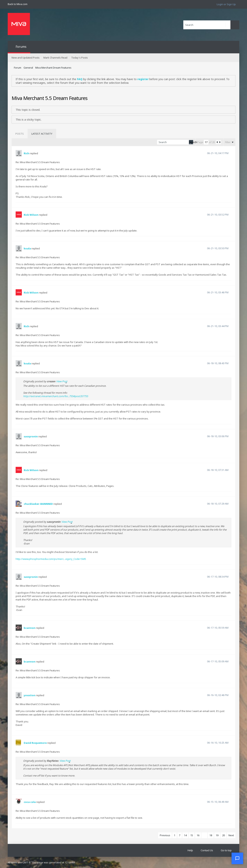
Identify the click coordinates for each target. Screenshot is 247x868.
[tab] (20, 134)
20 (223, 835)
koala (27, 248)
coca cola (30, 802)
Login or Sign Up (226, 4)
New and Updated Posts (26, 58)
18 (211, 835)
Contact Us (207, 850)
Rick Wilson (31, 215)
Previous (165, 835)
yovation (30, 695)
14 (185, 835)
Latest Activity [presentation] (42, 134)
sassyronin (31, 436)
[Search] (207, 25)
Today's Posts (80, 58)
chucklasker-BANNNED (38, 504)
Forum (18, 68)
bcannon (30, 628)
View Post (62, 381)
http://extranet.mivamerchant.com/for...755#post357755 (56, 396)
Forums (21, 47)
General (28, 68)
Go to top (226, 850)
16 (198, 835)
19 (217, 835)
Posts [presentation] (20, 134)
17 (204, 835)
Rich (26, 153)
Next (231, 835)
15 (192, 835)
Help (190, 850)
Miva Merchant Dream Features (53, 68)
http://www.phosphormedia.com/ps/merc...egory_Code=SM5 (51, 559)
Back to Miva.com (18, 4)
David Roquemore (35, 743)
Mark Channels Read (55, 58)
